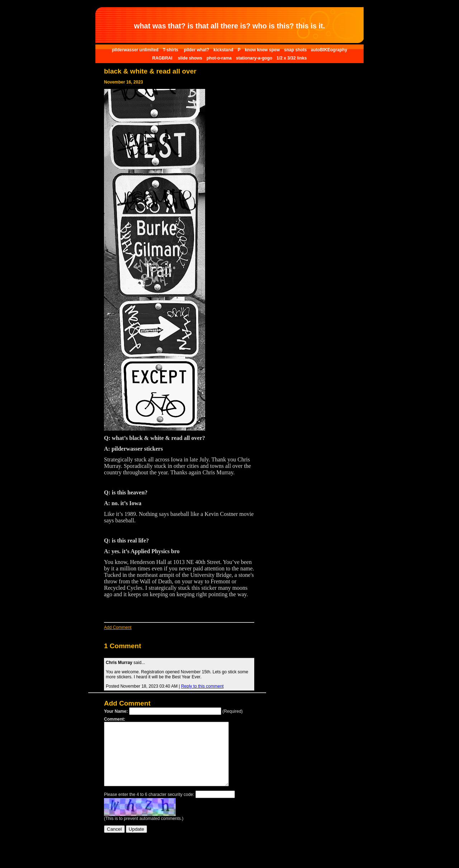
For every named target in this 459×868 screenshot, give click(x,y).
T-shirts (171, 50)
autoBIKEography (329, 50)
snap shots (296, 50)
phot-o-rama (219, 58)
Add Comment (118, 627)
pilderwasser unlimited (135, 50)
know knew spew (262, 50)
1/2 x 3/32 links (292, 58)
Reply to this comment (202, 686)
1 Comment (122, 646)
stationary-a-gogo (254, 58)
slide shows (190, 58)
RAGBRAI (163, 58)
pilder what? (197, 50)
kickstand (223, 50)
